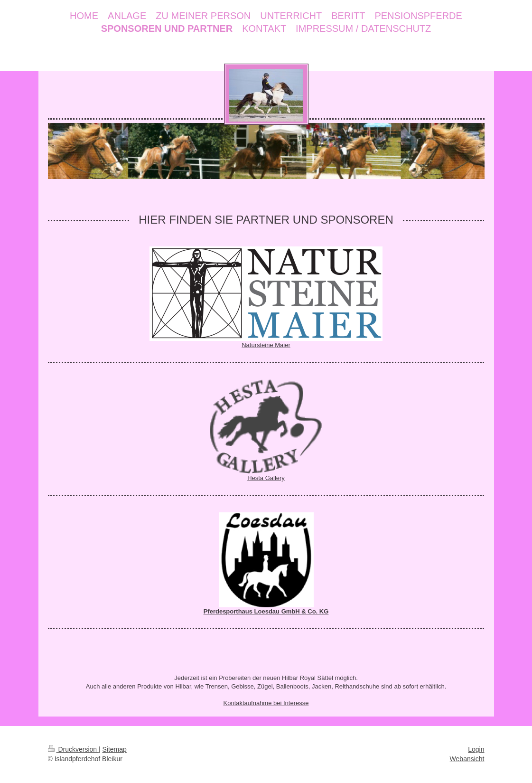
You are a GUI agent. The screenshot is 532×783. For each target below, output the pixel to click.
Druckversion (73, 749)
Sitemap (115, 749)
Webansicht (467, 759)
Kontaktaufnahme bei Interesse (266, 703)
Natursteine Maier (266, 345)
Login (476, 749)
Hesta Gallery (266, 478)
